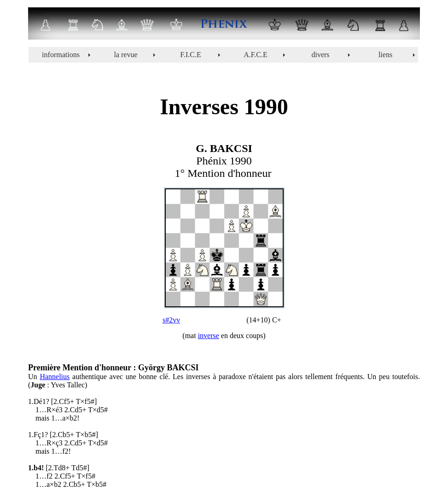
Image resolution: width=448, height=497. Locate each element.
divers (320, 55)
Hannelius (55, 377)
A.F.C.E (256, 55)
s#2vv (171, 320)
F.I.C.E (190, 55)
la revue (125, 55)
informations (61, 55)
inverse (209, 336)
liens (385, 55)
